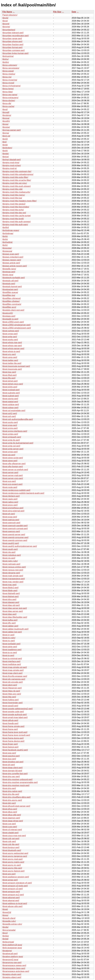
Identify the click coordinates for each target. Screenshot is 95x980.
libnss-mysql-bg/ (10, 80)
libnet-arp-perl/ (9, 874)
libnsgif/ (6, 112)
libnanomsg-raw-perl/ (12, 962)
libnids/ (6, 154)
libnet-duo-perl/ (9, 759)
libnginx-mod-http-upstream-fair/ (17, 171)
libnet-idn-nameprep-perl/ (14, 679)
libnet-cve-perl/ (9, 824)
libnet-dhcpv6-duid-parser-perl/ (16, 806)
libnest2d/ (7, 912)
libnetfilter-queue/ (10, 292)
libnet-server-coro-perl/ (13, 478)
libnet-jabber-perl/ (10, 626)
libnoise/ (6, 127)
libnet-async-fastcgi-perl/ (13, 871)
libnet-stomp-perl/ (10, 399)
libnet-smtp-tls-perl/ (11, 440)
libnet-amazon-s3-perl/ (13, 889)
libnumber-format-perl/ (12, 47)
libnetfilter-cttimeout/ (12, 298)
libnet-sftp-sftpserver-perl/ (14, 464)
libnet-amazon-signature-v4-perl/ (17, 883)
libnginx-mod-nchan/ (12, 165)
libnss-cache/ (8, 106)
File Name (7, 12)
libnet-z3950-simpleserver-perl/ (16, 325)
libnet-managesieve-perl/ (14, 579)
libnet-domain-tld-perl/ (12, 771)
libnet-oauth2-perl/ (11, 543)
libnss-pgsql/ (8, 71)
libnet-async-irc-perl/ (12, 865)
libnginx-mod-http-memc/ (14, 195)
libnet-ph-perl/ (9, 514)
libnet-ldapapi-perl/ (11, 602)
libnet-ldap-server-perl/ (13, 611)
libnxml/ (6, 24)
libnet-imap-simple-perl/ (13, 670)
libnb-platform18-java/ (12, 945)
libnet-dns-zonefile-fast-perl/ (15, 774)
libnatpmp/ (7, 951)
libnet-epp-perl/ (9, 753)
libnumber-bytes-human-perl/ (16, 53)
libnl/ (5, 142)
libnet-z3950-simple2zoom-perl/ (17, 328)
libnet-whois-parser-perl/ (13, 348)
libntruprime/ (8, 56)
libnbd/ (5, 939)
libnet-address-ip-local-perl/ (15, 903)
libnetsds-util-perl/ (10, 281)
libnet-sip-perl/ (9, 455)
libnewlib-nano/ (9, 269)
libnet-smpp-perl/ (10, 452)
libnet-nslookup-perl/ (12, 555)
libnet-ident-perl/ (10, 685)
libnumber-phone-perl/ (12, 41)
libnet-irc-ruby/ (9, 638)
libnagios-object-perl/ (12, 977)
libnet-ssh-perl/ (9, 416)
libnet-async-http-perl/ (12, 868)
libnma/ (6, 133)
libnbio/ (6, 936)
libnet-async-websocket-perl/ (15, 853)
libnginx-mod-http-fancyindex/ (16, 207)
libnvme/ (6, 27)
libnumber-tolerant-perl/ (13, 33)
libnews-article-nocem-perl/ (15, 266)
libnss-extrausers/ (10, 98)
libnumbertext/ (9, 30)
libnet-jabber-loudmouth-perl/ (16, 629)
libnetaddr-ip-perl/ (10, 319)
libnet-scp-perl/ (9, 481)
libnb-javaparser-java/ (12, 948)
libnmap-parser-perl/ (12, 130)
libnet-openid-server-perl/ (14, 534)
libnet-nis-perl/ (9, 558)
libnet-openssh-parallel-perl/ (15, 526)
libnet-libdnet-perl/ (11, 596)
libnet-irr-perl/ (8, 635)
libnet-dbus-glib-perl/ (12, 815)
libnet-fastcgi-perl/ (10, 747)
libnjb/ (5, 145)
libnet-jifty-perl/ (9, 623)
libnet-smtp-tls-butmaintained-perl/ (18, 443)
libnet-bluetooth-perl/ (12, 850)
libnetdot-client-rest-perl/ (13, 310)
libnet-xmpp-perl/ (10, 334)
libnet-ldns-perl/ (9, 599)
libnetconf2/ (8, 313)
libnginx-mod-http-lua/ (12, 198)
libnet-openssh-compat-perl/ (15, 529)
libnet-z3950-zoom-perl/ (13, 322)
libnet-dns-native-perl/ (12, 791)
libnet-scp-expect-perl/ (12, 484)
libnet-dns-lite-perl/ (11, 794)
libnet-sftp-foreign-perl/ (13, 467)
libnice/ (6, 157)
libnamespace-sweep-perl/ (14, 965)
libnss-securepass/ (11, 68)
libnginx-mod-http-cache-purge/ (17, 216)
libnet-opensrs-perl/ (11, 531)
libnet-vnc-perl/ (9, 354)
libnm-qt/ (6, 136)
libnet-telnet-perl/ (10, 381)
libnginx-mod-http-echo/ (13, 210)
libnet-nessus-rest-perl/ (13, 570)
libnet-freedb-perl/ (10, 723)
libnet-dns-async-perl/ (12, 800)
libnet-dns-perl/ (9, 788)
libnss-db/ (7, 103)
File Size (57, 12)
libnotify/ (6, 121)
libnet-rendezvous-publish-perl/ (16, 490)
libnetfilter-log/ (9, 295)
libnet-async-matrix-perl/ (13, 862)
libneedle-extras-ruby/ (12, 924)
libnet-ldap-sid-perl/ (11, 605)
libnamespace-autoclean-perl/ (16, 971)
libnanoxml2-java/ (10, 960)
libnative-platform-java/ (13, 957)
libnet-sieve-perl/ (10, 461)
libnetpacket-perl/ (10, 289)
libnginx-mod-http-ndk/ (13, 189)
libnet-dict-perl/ (9, 803)
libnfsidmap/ (8, 233)
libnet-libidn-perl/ (10, 591)
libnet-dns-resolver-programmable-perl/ (20, 782)
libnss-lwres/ (8, 89)
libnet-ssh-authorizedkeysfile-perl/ (18, 419)
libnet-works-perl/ (10, 340)
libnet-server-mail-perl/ (13, 475)
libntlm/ (6, 62)
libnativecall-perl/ (10, 954)
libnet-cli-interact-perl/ (12, 830)
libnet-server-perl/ (10, 472)
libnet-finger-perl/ (10, 744)
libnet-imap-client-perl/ (12, 673)
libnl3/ (5, 139)
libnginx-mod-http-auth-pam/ (15, 225)
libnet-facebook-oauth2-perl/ (15, 750)
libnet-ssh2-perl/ (10, 413)
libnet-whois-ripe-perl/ (12, 343)
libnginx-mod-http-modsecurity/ (16, 192)
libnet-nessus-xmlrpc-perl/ (14, 567)
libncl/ (5, 933)
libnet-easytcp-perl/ (11, 756)
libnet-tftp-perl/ (9, 378)
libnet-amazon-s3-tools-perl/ (15, 886)
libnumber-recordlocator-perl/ (16, 36)
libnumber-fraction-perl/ (13, 44)
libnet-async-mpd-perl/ (13, 859)
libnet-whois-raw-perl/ (12, 346)
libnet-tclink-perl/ (10, 387)
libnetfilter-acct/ (9, 307)
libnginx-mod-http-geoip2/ (14, 204)
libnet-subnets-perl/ (11, 393)
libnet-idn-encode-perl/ (13, 682)
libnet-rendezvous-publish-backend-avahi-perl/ (23, 493)
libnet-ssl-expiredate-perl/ (14, 410)
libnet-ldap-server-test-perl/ (15, 608)
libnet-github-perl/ (10, 720)
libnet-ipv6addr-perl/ (11, 644)
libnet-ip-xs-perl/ (10, 653)
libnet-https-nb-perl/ (11, 691)
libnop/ (5, 124)
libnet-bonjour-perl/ (11, 847)
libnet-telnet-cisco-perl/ (13, 384)
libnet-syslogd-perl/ (11, 390)
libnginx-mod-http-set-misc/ (15, 183)
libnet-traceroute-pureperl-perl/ (16, 366)
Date (74, 12)
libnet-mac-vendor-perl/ (13, 582)
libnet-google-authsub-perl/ (15, 715)
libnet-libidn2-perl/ (10, 588)
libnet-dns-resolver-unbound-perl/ (17, 779)
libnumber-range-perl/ (12, 39)
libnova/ (6, 118)
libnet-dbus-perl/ (10, 812)
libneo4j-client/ (9, 918)
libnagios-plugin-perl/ (12, 974)
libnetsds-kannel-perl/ (12, 287)
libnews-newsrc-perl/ (12, 260)
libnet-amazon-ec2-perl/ (13, 895)
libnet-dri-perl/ (9, 765)
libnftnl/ (6, 227)
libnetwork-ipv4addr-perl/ (14, 278)
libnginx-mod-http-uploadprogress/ (18, 174)
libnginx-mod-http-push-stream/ (17, 186)
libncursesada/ (9, 930)
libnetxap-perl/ (9, 272)
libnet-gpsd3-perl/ (10, 706)
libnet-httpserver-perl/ (12, 688)
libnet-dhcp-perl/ (10, 809)
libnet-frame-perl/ (10, 729)
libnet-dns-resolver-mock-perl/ (16, 785)
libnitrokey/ (7, 148)
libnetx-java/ (8, 275)
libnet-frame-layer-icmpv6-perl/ (16, 735)
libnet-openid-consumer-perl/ (15, 537)
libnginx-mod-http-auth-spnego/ (17, 222)
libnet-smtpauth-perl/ (12, 437)
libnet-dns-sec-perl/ (11, 777)
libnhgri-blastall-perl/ (12, 160)
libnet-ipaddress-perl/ (12, 650)
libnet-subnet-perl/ (11, 396)
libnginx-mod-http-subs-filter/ (15, 177)
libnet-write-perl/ (10, 337)
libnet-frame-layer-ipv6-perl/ (15, 732)
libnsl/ (5, 109)
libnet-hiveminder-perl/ (13, 703)
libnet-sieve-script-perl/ (13, 458)
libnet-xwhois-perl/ (11, 331)
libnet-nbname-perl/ (11, 573)
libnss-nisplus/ (9, 74)
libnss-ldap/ (8, 92)
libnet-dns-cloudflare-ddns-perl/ (17, 797)
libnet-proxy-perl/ (10, 505)
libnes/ (5, 915)
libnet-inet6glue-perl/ (12, 664)
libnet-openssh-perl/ (11, 523)
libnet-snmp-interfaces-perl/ (15, 431)
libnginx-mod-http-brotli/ (13, 219)
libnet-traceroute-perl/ (12, 369)
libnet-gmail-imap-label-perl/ (15, 717)
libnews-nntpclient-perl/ (13, 257)
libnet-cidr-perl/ (9, 841)
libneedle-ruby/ (9, 921)
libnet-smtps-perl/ (10, 434)
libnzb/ (5, 18)
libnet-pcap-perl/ (10, 517)
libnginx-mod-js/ (10, 168)
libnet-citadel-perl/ (10, 833)
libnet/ (5, 909)
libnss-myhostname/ (11, 86)
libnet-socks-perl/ (10, 422)
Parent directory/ (10, 15)
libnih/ (5, 151)
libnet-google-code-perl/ (13, 712)
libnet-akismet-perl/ (11, 898)
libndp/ (5, 927)
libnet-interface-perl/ (11, 661)
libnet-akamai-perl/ (11, 900)
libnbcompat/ (8, 942)
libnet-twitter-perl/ (10, 360)
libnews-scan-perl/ (11, 254)
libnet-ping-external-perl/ (13, 511)
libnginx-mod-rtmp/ (11, 163)
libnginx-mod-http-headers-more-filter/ (20, 201)
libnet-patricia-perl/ (11, 520)
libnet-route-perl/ (10, 487)
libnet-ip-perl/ (8, 655)
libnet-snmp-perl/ (10, 428)
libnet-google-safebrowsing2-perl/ (18, 709)
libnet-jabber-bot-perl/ (12, 632)
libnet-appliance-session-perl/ (16, 877)
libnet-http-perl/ (9, 697)
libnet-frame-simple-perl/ (13, 726)
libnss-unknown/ (10, 65)
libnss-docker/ (9, 101)
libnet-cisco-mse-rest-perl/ (14, 836)
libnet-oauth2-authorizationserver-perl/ (20, 546)
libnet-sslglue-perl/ (11, 405)
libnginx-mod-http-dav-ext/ (14, 213)
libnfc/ (5, 245)
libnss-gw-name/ (10, 95)
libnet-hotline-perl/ (11, 700)
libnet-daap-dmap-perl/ (13, 821)
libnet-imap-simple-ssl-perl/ (15, 667)
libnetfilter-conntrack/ (12, 304)
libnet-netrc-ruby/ (10, 561)
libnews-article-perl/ (11, 263)
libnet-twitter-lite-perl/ (12, 363)
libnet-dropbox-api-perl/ (13, 762)
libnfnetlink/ (8, 242)
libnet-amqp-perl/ (10, 880)
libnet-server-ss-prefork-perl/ (15, 470)
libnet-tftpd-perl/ (10, 375)
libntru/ (5, 59)
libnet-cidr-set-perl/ (11, 838)
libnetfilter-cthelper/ (11, 301)
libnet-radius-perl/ (10, 502)
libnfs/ (5, 236)
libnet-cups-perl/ (10, 827)
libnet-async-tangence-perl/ (15, 856)
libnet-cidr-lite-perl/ (11, 844)
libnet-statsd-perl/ (10, 402)
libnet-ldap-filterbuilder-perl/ (15, 617)
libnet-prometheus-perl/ (13, 508)
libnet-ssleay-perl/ (10, 408)
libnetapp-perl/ (9, 316)
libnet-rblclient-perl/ (11, 496)
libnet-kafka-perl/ (10, 620)
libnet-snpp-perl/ (10, 425)
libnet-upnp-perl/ (10, 357)
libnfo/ (5, 239)
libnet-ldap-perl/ (9, 614)
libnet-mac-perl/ (9, 585)
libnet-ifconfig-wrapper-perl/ (15, 676)
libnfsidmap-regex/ (11, 230)
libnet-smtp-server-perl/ (13, 449)
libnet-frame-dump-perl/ (13, 738)
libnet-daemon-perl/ (11, 818)
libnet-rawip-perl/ (10, 499)
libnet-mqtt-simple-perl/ (13, 576)
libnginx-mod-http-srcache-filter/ (17, 180)
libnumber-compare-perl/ (14, 50)
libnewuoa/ (7, 251)
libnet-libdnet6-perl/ (11, 593)
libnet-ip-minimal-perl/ (12, 658)
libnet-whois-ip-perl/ (11, 351)
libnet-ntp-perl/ (9, 552)
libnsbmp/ (7, 115)
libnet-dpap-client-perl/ (13, 768)
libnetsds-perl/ (9, 284)
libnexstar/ (7, 248)
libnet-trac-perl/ (9, 372)
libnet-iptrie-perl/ (10, 647)
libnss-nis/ (7, 77)
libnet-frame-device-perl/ (13, 741)
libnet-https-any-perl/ (12, 694)
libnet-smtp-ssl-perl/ (11, 446)
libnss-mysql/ (8, 83)
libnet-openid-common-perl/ (15, 540)
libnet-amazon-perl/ (11, 892)
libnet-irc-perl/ (9, 641)
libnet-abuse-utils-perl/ (12, 906)
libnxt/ (5, 21)
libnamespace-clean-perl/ (14, 968)
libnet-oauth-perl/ (10, 549)
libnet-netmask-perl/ (11, 564)
